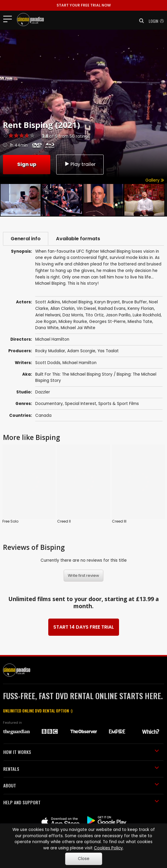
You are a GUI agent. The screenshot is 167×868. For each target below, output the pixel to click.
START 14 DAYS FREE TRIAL (84, 593)
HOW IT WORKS (81, 718)
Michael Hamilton (80, 363)
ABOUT (81, 752)
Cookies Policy (108, 848)
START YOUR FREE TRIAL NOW (84, 5)
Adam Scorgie (81, 351)
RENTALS (81, 735)
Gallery (155, 180)
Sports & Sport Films (119, 404)
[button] (140, 21)
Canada (43, 415)
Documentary (49, 404)
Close (84, 859)
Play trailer (80, 164)
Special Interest (81, 404)
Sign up (27, 164)
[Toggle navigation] (9, 19)
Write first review (83, 542)
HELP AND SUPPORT (81, 768)
